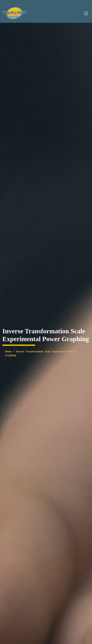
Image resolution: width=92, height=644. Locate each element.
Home (8, 351)
